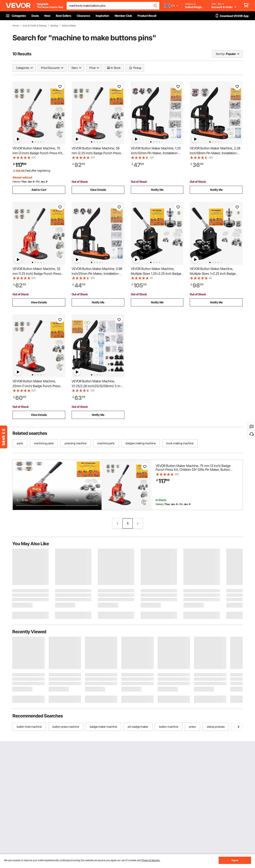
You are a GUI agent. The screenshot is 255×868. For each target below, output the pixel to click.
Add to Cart (39, 190)
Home (16, 26)
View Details (98, 190)
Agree (235, 860)
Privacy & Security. (151, 860)
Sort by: (220, 54)
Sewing (54, 26)
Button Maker (69, 26)
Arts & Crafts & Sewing (35, 26)
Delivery (17, 182)
